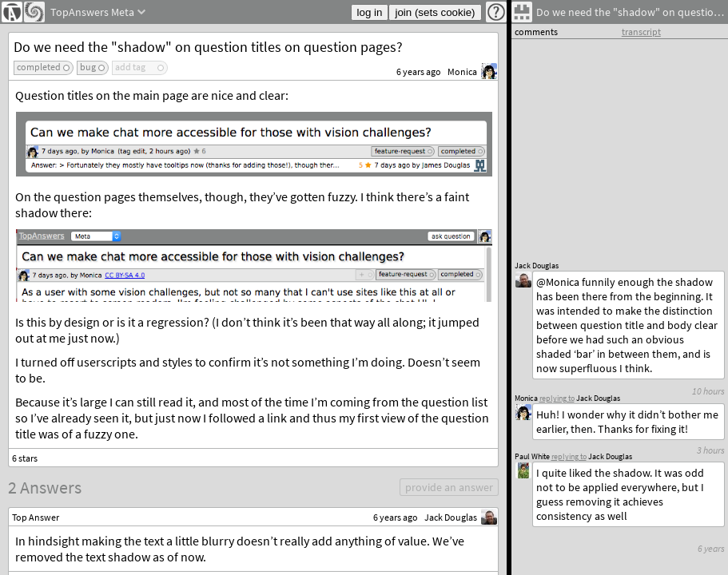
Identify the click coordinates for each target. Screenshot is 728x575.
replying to (569, 456)
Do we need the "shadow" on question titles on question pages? (208, 47)
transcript (641, 32)
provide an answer (449, 487)
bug (88, 67)
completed (39, 67)
